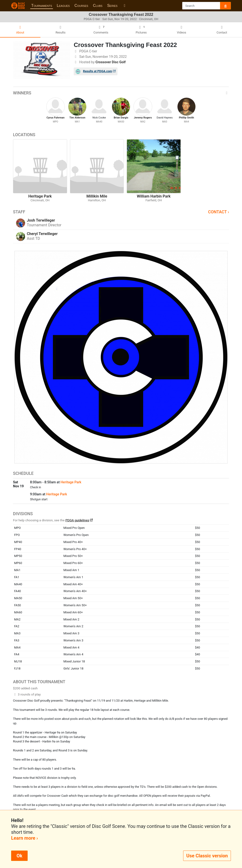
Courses (81, 6)
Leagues (63, 6)
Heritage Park (71, 482)
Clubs (98, 6)
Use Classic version (207, 856)
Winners (121, 93)
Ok (19, 856)
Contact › (218, 212)
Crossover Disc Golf (111, 62)
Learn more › (24, 838)
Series (112, 6)
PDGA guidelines (77, 520)
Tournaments (42, 6)
